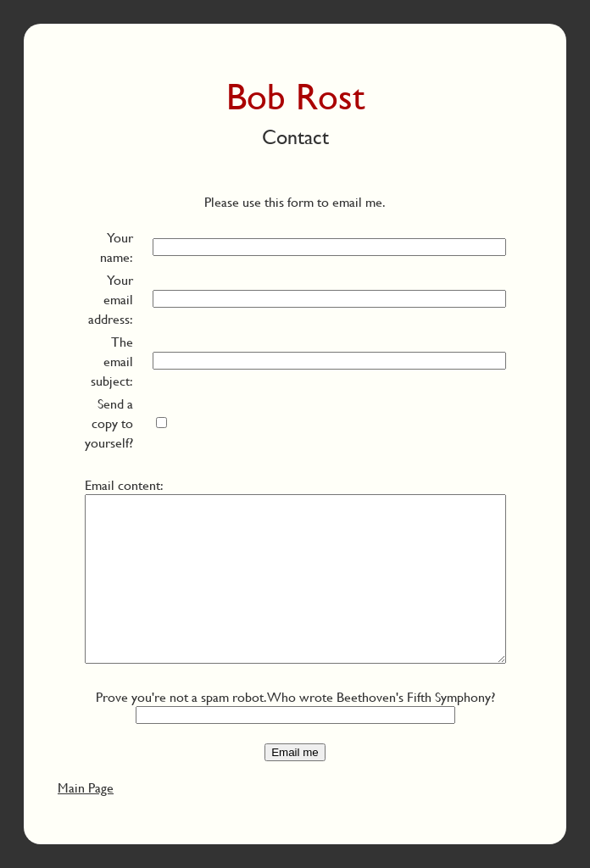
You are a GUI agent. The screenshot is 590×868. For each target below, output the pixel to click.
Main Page (86, 787)
